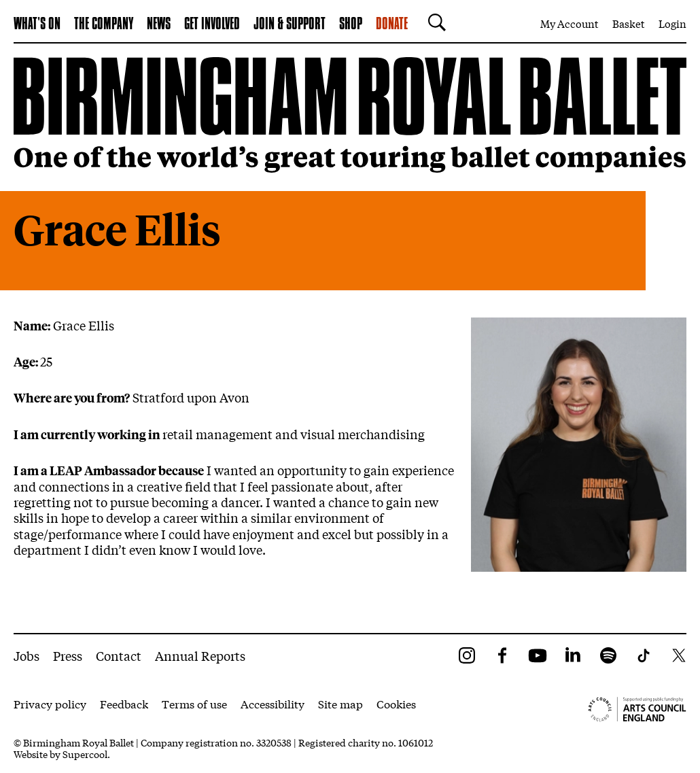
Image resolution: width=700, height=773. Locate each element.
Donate (392, 24)
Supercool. (86, 754)
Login (672, 23)
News (159, 24)
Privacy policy (50, 703)
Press (68, 655)
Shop (351, 24)
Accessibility (273, 703)
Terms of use (194, 703)
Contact (119, 655)
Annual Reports (200, 655)
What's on (37, 24)
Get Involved (212, 24)
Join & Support (290, 24)
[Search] (434, 22)
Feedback (124, 703)
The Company (104, 24)
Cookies (396, 703)
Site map (340, 703)
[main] (350, 338)
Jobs (27, 655)
